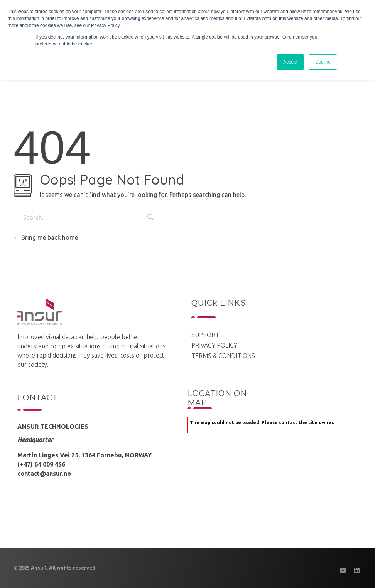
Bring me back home (46, 237)
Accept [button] (290, 62)
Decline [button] (323, 62)
